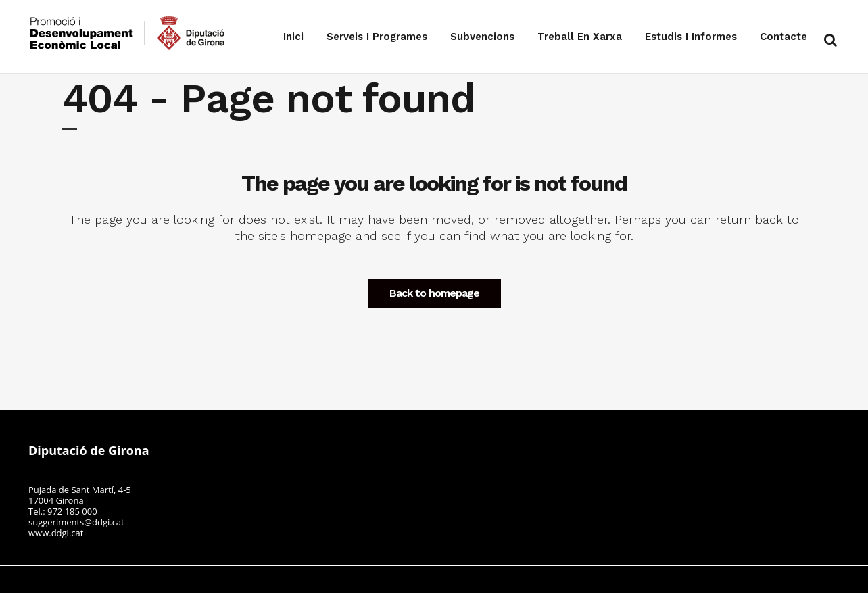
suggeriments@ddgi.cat (76, 522)
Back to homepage (434, 293)
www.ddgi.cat (56, 533)
